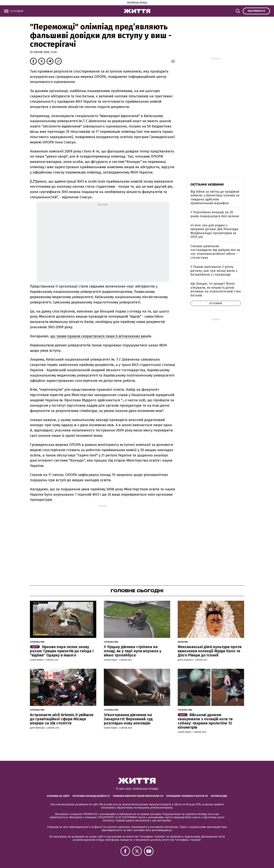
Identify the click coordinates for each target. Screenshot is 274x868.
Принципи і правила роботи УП (187, 796)
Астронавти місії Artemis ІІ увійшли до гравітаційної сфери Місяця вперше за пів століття (62, 719)
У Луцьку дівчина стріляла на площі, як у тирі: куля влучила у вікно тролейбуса (133, 651)
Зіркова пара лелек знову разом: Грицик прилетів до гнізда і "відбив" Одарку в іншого (62, 651)
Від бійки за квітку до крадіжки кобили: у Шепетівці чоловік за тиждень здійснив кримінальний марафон (215, 197)
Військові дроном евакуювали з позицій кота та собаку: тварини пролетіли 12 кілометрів (205, 721)
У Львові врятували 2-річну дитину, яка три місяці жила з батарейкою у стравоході (214, 271)
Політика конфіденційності (91, 796)
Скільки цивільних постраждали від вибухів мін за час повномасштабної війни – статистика (215, 252)
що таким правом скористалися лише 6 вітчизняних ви (98, 336)
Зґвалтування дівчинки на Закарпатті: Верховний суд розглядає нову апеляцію (128, 719)
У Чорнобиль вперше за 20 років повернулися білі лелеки (215, 214)
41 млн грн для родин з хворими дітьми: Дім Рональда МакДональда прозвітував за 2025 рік (214, 231)
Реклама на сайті (58, 796)
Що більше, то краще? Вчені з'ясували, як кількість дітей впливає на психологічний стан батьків (216, 289)
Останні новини (207, 184)
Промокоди (219, 796)
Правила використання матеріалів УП (138, 796)
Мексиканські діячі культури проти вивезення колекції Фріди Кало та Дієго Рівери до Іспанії (210, 651)
